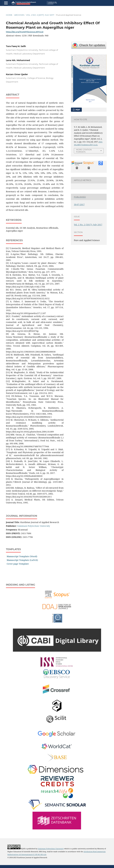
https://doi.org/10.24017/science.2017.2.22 (25, 32)
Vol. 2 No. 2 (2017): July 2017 (40, 15)
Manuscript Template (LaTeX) (22, 560)
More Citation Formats (84, 151)
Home (9, 15)
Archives (19, 15)
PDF (77, 110)
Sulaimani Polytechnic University (34, 526)
